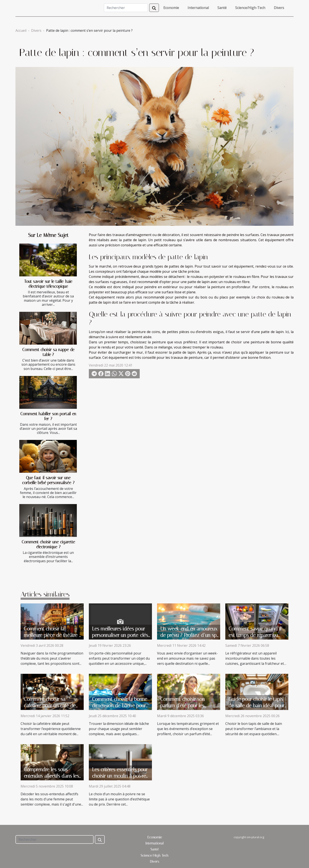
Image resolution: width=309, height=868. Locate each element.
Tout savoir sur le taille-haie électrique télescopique (48, 284)
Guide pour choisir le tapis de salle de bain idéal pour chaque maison (256, 706)
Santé (222, 8)
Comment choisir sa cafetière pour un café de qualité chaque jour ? (50, 706)
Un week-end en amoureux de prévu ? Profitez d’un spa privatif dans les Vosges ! (190, 635)
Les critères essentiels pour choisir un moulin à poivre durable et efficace (120, 776)
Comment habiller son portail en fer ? (48, 416)
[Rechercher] (126, 8)
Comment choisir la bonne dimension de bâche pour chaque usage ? (120, 706)
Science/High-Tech (250, 8)
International (198, 8)
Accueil (21, 30)
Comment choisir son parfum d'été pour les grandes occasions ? (183, 706)
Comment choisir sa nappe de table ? (48, 352)
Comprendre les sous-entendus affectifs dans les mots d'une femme (51, 776)
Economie (171, 8)
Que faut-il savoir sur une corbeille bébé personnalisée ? (48, 480)
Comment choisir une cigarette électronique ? (48, 544)
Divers (279, 8)
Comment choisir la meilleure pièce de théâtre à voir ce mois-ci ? (53, 635)
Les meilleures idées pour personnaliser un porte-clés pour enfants (120, 635)
